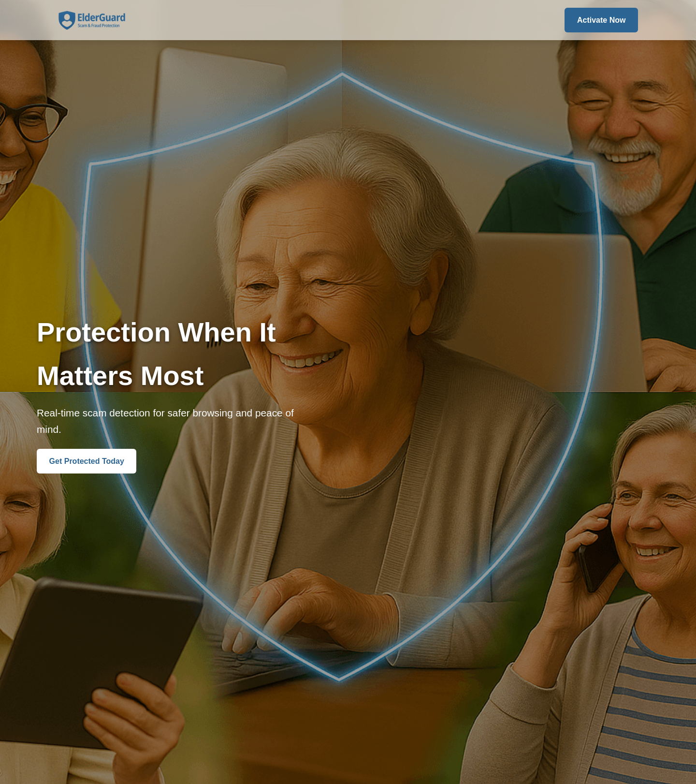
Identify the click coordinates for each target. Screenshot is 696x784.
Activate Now (601, 20)
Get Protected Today (87, 461)
